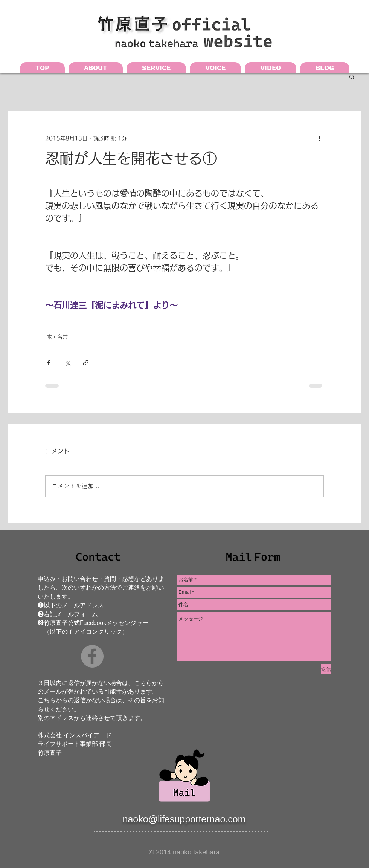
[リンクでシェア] (86, 363)
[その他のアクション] (319, 138)
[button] (352, 76)
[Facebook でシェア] (49, 363)
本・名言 (57, 337)
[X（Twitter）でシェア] (67, 363)
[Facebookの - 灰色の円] (92, 656)
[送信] (326, 669)
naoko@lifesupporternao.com (184, 819)
